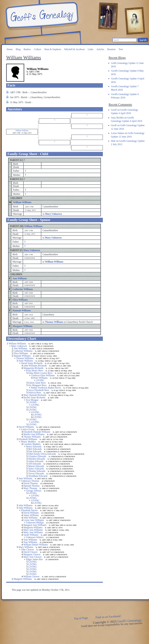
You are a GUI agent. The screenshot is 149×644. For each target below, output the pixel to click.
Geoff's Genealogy (42, 15)
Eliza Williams (20, 300)
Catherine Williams (23, 289)
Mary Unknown (32, 250)
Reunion (111, 49)
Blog (18, 49)
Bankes (27, 49)
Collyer (38, 49)
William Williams (22, 202)
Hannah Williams (22, 310)
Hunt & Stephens (53, 49)
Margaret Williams (22, 326)
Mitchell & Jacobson (74, 49)
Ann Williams (20, 278)
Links (90, 49)
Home (10, 49)
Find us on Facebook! (108, 617)
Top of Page (81, 618)
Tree (121, 49)
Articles (100, 49)
